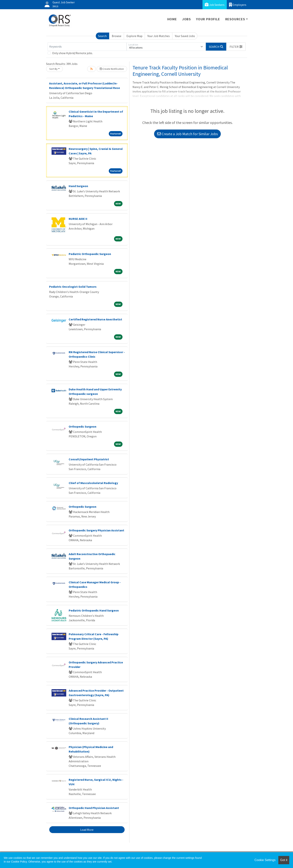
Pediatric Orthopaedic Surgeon (90, 254)
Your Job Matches (159, 36)
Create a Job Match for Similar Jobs (187, 134)
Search (102, 36)
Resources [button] (235, 19)
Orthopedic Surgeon (83, 426)
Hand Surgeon (78, 186)
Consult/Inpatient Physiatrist (89, 459)
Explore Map (134, 36)
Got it (284, 860)
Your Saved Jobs (185, 36)
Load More (87, 830)
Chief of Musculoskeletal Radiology (93, 483)
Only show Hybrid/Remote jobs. (72, 53)
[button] (236, 47)
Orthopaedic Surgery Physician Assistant (96, 530)
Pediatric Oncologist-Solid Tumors (73, 287)
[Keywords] (87, 47)
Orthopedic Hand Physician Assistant (94, 808)
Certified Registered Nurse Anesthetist (95, 319)
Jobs (186, 19)
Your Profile (208, 19)
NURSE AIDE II (78, 219)
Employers (238, 5)
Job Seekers (215, 5)
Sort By (53, 69)
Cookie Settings (265, 860)
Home (172, 19)
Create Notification (112, 69)
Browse (117, 36)
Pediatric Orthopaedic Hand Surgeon (94, 610)
